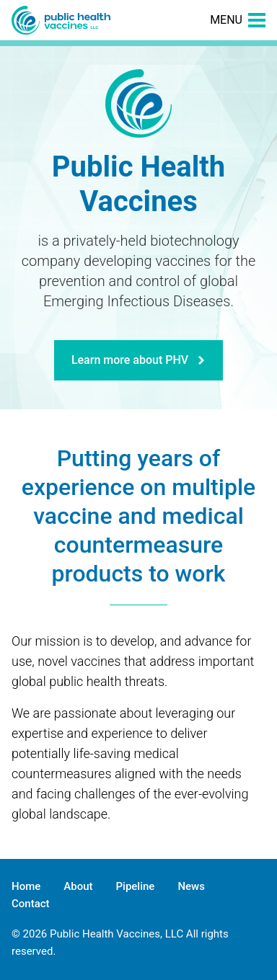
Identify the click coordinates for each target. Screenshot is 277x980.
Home (26, 886)
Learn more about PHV (138, 360)
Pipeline (136, 886)
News (191, 886)
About (78, 886)
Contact (31, 904)
